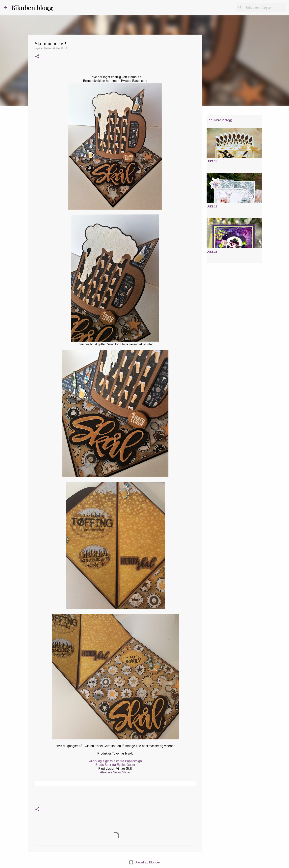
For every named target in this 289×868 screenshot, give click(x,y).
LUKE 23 (212, 252)
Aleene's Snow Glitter (115, 772)
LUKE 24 (212, 161)
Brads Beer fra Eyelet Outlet (115, 765)
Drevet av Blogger (144, 862)
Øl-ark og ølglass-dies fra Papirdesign (115, 761)
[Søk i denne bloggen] (265, 8)
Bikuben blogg (32, 7)
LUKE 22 (212, 206)
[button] (37, 57)
